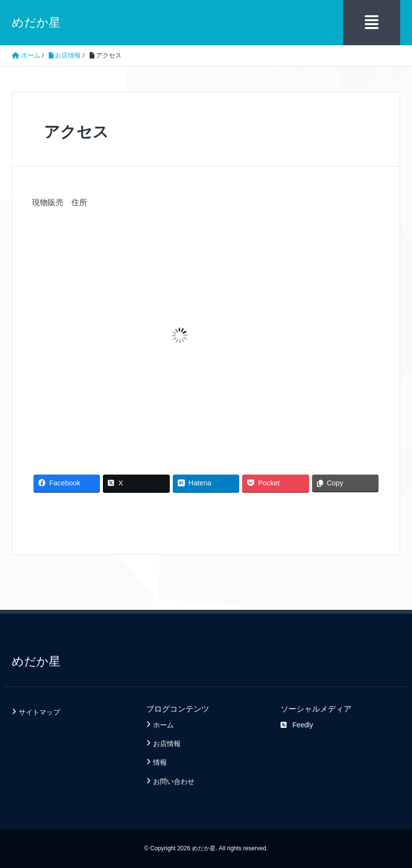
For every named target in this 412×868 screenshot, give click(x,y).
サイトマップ (39, 712)
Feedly (297, 725)
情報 (160, 762)
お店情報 (167, 744)
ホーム (163, 725)
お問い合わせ (174, 781)
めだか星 (36, 22)
